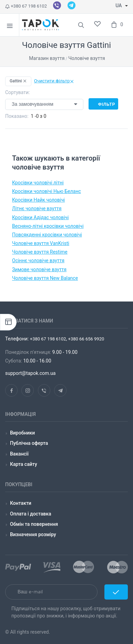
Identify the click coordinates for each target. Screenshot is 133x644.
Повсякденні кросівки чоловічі (47, 235)
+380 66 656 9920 (85, 339)
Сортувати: (18, 92)
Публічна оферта (29, 443)
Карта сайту (24, 464)
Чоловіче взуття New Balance (45, 278)
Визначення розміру (33, 534)
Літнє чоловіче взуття (37, 208)
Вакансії (19, 454)
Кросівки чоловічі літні (38, 183)
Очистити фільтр (54, 81)
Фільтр (103, 104)
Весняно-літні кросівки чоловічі (48, 226)
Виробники (22, 433)
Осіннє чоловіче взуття (38, 260)
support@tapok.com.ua (30, 373)
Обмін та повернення (34, 524)
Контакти (21, 503)
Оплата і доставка (31, 514)
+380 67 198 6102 (26, 6)
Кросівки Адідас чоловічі (40, 217)
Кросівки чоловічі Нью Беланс (47, 191)
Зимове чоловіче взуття (39, 269)
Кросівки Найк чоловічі (38, 200)
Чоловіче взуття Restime (40, 252)
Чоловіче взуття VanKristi (41, 243)
